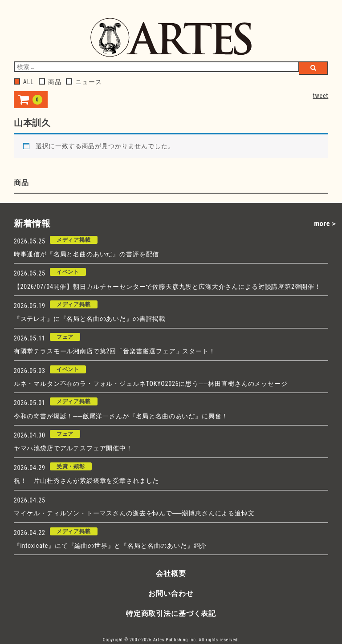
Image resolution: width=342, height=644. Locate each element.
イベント (68, 272)
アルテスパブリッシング (171, 37)
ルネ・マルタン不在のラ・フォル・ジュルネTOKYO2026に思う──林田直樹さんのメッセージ (151, 384)
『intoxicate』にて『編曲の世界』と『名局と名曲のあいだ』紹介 (110, 546)
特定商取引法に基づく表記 (171, 614)
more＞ (326, 224)
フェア (65, 337)
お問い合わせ (171, 593)
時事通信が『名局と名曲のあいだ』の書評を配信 (86, 254)
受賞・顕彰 (71, 466)
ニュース (84, 82)
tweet (321, 96)
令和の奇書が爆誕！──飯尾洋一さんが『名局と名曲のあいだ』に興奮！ (121, 416)
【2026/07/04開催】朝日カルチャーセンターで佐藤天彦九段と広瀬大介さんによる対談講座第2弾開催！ (167, 287)
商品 (50, 82)
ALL (24, 82)
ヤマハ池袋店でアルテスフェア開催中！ (73, 448)
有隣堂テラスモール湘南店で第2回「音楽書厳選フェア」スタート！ (115, 351)
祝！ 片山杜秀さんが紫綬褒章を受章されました (86, 481)
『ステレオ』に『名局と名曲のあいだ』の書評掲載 (90, 319)
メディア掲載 (74, 240)
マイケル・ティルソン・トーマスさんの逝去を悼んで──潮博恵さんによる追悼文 (134, 513)
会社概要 (171, 573)
